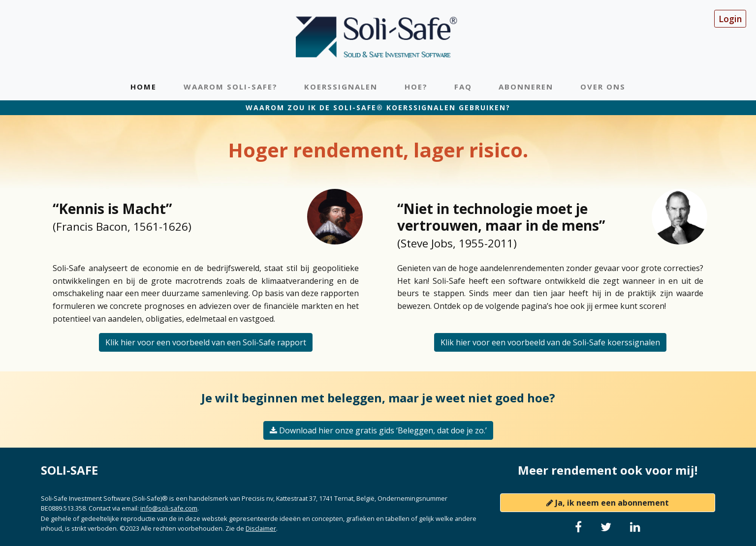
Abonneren (526, 87)
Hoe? (416, 87)
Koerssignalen (341, 87)
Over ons (603, 87)
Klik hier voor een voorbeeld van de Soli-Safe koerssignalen (550, 342)
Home (143, 87)
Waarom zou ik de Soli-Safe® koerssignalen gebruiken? (378, 107)
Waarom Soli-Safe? (231, 87)
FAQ (463, 87)
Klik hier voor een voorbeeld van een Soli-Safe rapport (206, 342)
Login (730, 19)
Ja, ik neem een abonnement (608, 503)
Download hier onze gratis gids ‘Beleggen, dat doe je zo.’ (378, 430)
